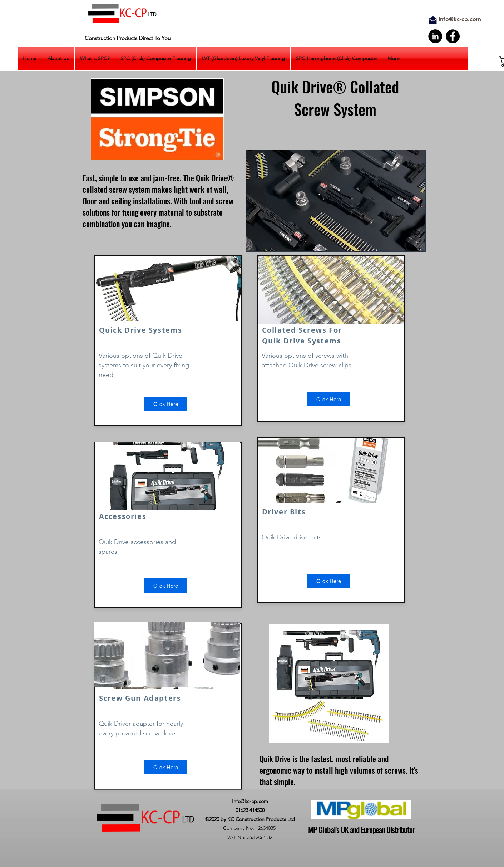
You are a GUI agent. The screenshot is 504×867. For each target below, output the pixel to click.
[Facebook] (453, 36)
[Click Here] (166, 404)
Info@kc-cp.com (250, 801)
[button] (166, 767)
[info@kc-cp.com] (460, 19)
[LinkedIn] (435, 36)
